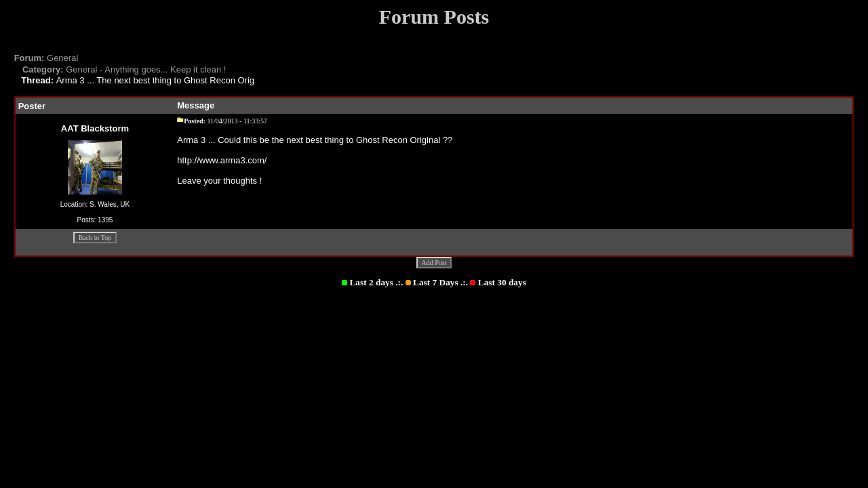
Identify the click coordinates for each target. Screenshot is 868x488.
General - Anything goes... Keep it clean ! (124, 69)
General (46, 58)
